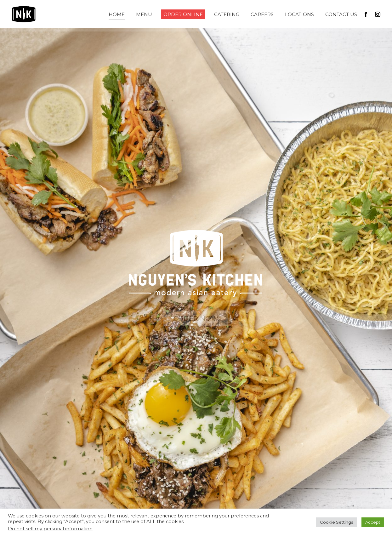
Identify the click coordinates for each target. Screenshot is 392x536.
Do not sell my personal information (50, 529)
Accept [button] (373, 522)
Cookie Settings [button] (336, 522)
